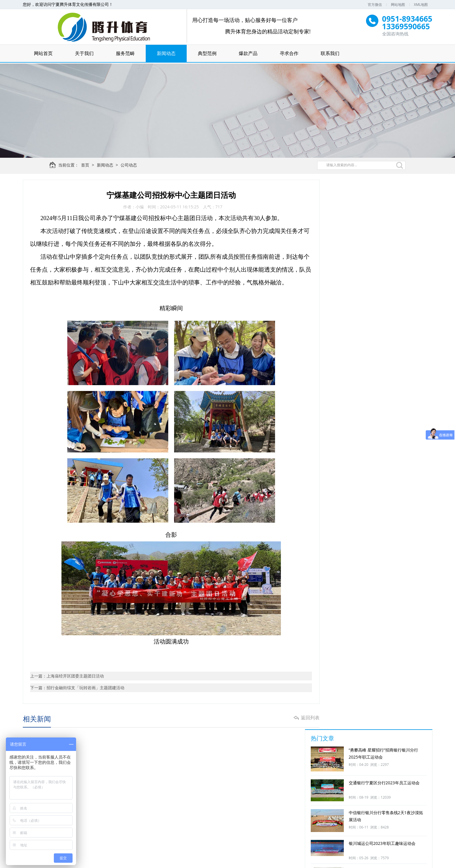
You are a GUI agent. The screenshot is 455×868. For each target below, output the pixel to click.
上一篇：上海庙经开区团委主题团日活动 (67, 678)
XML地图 (421, 5)
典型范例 (207, 54)
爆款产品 (248, 54)
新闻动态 (166, 54)
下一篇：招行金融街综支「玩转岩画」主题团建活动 (78, 690)
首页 (88, 167)
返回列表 (304, 720)
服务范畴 (125, 54)
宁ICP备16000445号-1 (289, 861)
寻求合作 (289, 54)
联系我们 (330, 54)
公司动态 (131, 167)
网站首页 (43, 54)
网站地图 (398, 5)
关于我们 (84, 54)
